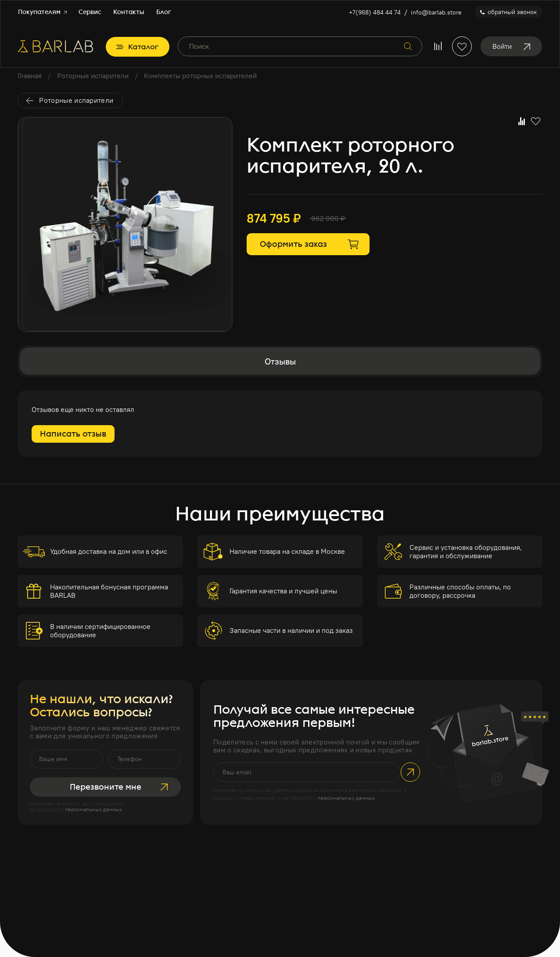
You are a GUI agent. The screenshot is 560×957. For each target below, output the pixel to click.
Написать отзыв (73, 434)
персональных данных (94, 809)
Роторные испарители (93, 76)
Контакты (129, 12)
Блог (164, 12)
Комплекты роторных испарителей (200, 76)
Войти (511, 46)
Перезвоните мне (119, 787)
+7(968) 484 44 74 (375, 12)
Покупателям (42, 12)
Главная (30, 76)
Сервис (90, 12)
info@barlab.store (436, 12)
